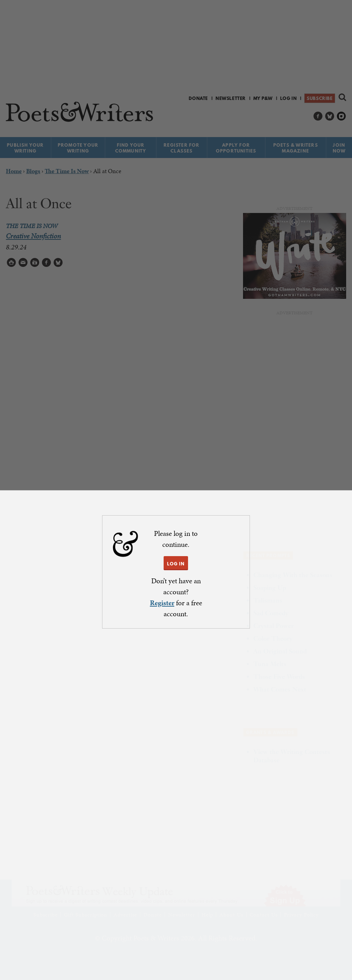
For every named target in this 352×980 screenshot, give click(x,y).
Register (162, 603)
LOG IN (176, 564)
